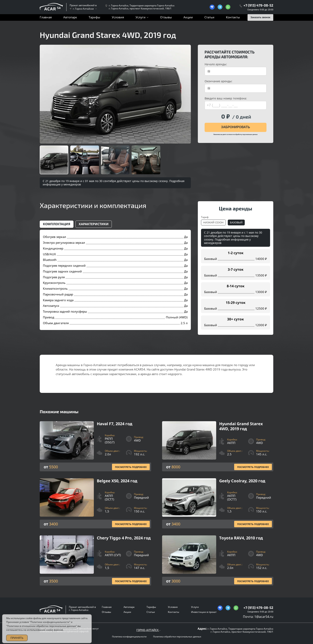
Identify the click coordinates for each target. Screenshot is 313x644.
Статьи (209, 17)
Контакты (233, 17)
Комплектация (57, 224)
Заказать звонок (260, 17)
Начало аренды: (216, 64)
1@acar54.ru (264, 617)
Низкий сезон (213, 222)
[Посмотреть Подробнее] (95, 446)
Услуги (141, 17)
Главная (46, 17)
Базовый (236, 222)
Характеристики (94, 224)
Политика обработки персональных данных (177, 637)
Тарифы (94, 17)
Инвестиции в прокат (204, 612)
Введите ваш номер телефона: (226, 98)
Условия (118, 17)
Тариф (205, 217)
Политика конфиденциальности (129, 637)
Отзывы (166, 17)
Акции (188, 17)
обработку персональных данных (246, 134)
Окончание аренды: (218, 81)
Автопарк (70, 17)
